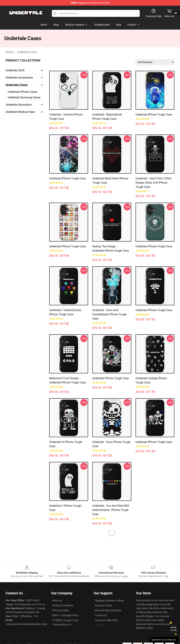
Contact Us (101, 615)
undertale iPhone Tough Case (154, 442)
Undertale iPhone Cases (22, 92)
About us (57, 601)
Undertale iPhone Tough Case (154, 115)
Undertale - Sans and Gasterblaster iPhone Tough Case (110, 314)
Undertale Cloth (15, 70)
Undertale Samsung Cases (24, 97)
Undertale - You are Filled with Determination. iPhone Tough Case (111, 510)
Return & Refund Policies (108, 610)
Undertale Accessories (19, 78)
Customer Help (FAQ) (106, 620)
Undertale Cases (27, 52)
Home (9, 52)
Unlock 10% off (173, 629)
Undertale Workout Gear (20, 112)
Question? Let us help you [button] (164, 640)
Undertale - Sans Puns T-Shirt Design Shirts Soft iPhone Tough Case (153, 183)
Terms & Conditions (63, 605)
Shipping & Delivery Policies (109, 601)
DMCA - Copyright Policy (65, 615)
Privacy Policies (61, 610)
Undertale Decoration (19, 105)
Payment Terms (103, 605)
